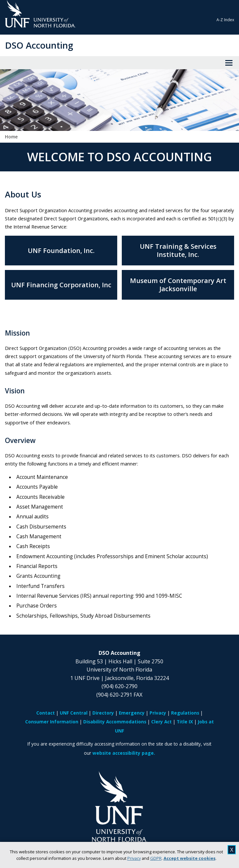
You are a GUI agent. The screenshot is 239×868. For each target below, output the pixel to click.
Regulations (185, 713)
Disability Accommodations (115, 722)
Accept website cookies (190, 858)
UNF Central (74, 713)
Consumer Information (52, 722)
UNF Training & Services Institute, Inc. (178, 250)
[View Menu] (229, 63)
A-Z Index (225, 20)
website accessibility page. (124, 753)
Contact (46, 713)
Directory (103, 713)
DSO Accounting (39, 45)
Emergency (132, 713)
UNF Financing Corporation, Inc (61, 285)
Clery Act (161, 722)
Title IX (185, 722)
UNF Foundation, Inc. (61, 251)
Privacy (134, 858)
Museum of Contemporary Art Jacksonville (178, 285)
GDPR (156, 858)
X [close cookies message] (232, 850)
